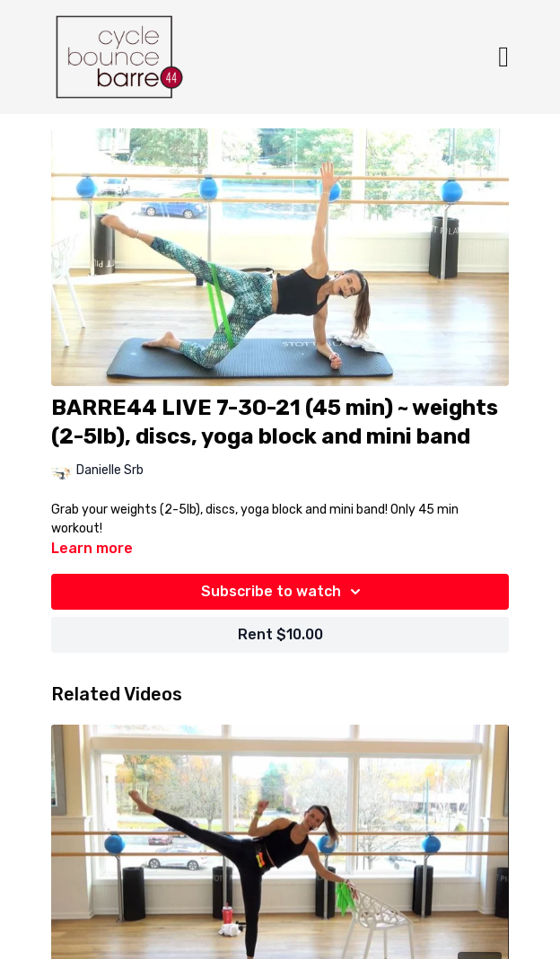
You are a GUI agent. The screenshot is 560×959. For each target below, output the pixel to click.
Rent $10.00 (280, 634)
